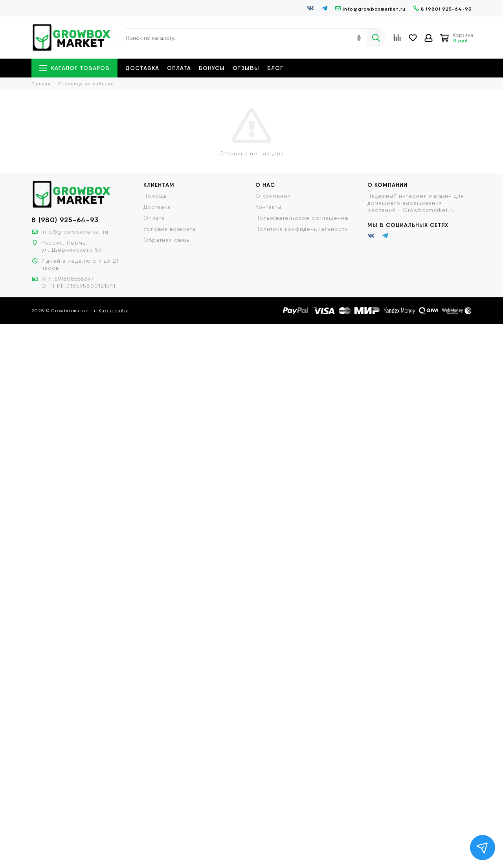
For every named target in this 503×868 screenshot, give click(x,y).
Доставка (142, 68)
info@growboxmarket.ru (370, 9)
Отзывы (246, 68)
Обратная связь (166, 240)
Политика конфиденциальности (302, 229)
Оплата (179, 68)
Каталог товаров (74, 68)
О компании (273, 196)
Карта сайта (114, 311)
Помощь (155, 196)
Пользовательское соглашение (302, 218)
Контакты (268, 207)
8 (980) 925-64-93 (442, 9)
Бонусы (212, 68)
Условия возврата (170, 229)
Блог (275, 68)
